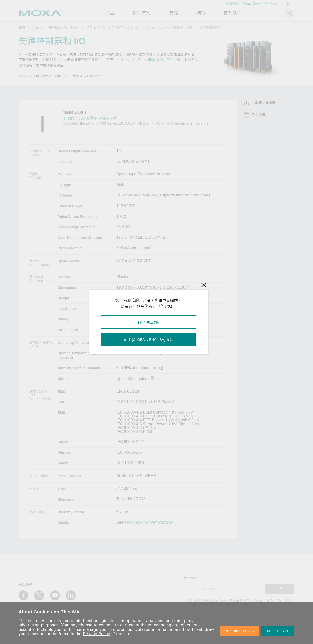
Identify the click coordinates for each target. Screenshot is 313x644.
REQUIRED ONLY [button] (240, 631)
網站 (97, 76)
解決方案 (142, 13)
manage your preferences (108, 629)
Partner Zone (251, 4)
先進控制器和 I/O (125, 27)
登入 (290, 3)
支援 (174, 13)
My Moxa (271, 4)
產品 (35, 27)
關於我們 (233, 13)
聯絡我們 (232, 4)
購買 (201, 13)
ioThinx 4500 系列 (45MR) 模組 (169, 27)
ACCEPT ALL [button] (278, 631)
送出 (280, 589)
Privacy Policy (96, 634)
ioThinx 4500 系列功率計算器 (158, 60)
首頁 (22, 27)
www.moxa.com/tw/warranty (149, 522)
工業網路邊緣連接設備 (63, 27)
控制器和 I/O (96, 27)
